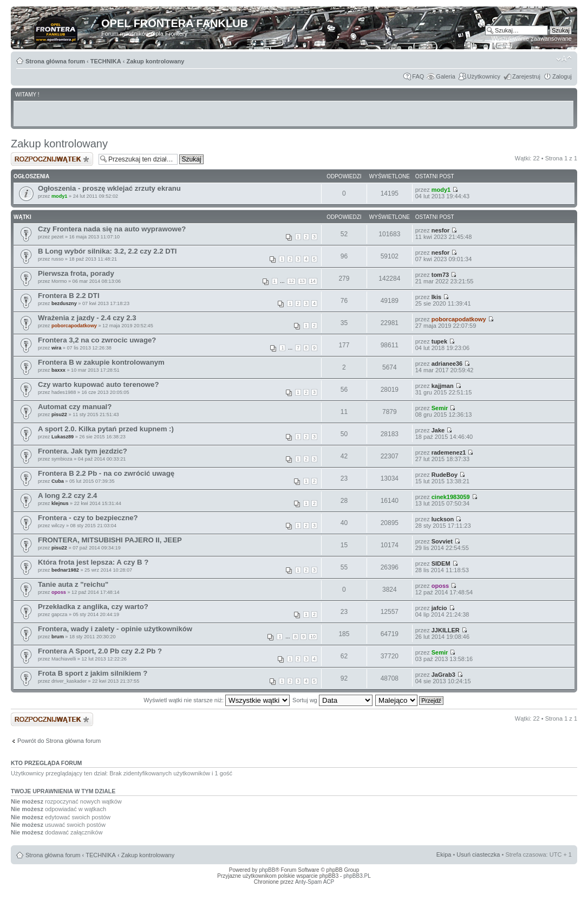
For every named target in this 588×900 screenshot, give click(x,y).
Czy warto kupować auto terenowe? (99, 384)
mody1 (60, 196)
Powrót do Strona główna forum (59, 741)
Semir (440, 408)
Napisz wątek (52, 159)
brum (58, 637)
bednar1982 (65, 570)
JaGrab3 (443, 675)
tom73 (440, 275)
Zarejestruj (526, 76)
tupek (439, 341)
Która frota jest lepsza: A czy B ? (93, 562)
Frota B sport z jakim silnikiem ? (93, 673)
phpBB (267, 870)
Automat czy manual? (75, 407)
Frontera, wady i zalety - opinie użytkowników (115, 629)
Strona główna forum (55, 61)
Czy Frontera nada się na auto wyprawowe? (112, 229)
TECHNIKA (106, 61)
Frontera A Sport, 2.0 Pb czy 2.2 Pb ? (100, 651)
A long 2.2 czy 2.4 (67, 496)
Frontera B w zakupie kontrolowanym (101, 362)
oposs (59, 592)
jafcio (439, 608)
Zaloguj (562, 76)
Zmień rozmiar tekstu (564, 59)
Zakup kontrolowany (155, 61)
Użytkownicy (484, 76)
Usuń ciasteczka (478, 854)
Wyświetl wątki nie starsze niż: (217, 700)
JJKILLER (446, 630)
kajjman (443, 386)
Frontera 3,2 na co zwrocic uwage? (97, 340)
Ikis (436, 297)
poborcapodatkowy (74, 326)
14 (313, 281)
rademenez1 (449, 452)
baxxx (58, 370)
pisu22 (59, 415)
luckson (443, 519)
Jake (438, 430)
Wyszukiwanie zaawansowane (532, 38)
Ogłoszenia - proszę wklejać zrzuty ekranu (109, 188)
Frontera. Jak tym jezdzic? (83, 451)
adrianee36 (447, 364)
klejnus (60, 503)
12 (291, 281)
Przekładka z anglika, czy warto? (93, 607)
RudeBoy (445, 475)
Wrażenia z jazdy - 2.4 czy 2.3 (87, 318)
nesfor (441, 230)
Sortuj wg (332, 700)
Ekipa (444, 854)
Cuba (58, 481)
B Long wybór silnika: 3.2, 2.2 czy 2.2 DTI (107, 251)
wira (56, 348)
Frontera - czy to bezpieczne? (88, 518)
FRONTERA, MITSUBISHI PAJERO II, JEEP (110, 540)
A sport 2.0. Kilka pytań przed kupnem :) (106, 429)
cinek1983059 (451, 497)
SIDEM (441, 564)
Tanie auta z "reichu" (73, 584)
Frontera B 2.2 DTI (69, 296)
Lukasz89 (63, 437)
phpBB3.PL (357, 876)
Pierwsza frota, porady (76, 273)
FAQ (418, 76)
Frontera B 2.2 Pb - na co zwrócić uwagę (106, 473)
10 (313, 637)
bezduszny (64, 303)
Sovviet (442, 541)
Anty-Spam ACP (315, 882)
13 (302, 281)
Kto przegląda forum (46, 763)
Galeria (445, 76)
